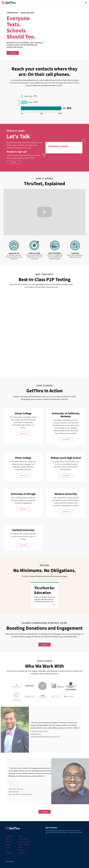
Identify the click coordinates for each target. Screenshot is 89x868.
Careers (8, 847)
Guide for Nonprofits (24, 844)
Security (8, 844)
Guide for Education (24, 839)
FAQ (7, 850)
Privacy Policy (9, 853)
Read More (44, 645)
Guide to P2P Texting (24, 842)
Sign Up (14, 162)
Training (20, 847)
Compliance (21, 853)
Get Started (44, 812)
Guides (20, 836)
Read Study (23, 434)
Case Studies (22, 850)
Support (8, 839)
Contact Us (9, 842)
